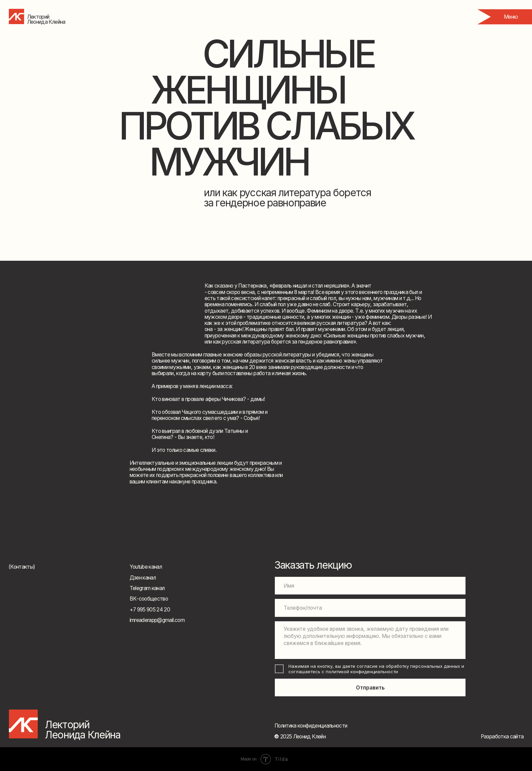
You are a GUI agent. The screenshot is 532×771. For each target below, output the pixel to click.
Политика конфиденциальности (311, 726)
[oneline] (370, 608)
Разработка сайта (502, 737)
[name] (370, 586)
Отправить (370, 688)
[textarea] (370, 640)
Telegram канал (147, 588)
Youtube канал (146, 567)
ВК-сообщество (149, 599)
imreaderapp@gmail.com (157, 620)
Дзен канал (143, 578)
